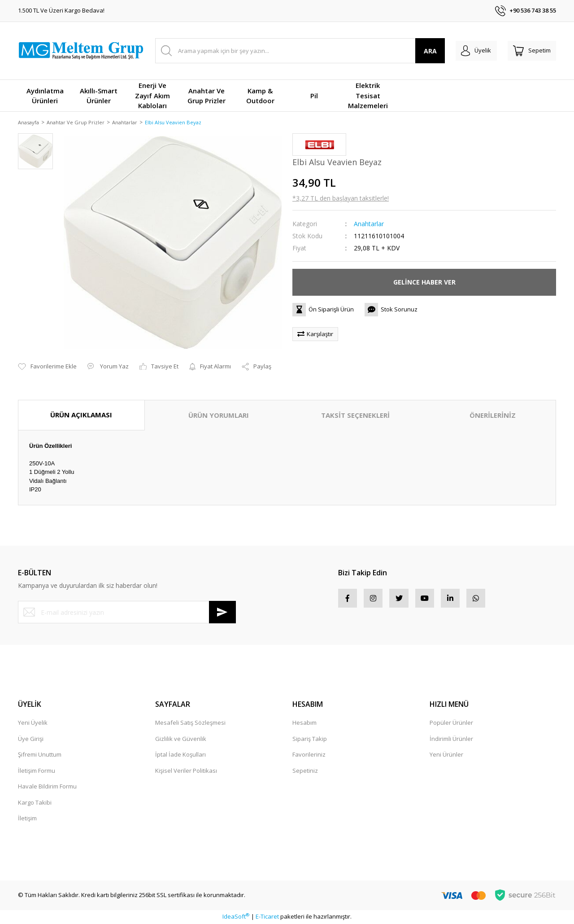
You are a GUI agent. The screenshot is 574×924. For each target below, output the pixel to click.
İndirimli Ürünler (451, 739)
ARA (416, 51)
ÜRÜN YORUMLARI (219, 416)
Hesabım (304, 723)
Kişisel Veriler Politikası (186, 771)
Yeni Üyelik (33, 723)
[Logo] (81, 51)
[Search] (293, 51)
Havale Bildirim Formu (47, 787)
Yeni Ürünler (446, 755)
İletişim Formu (37, 771)
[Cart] (528, 51)
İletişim (27, 819)
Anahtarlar (369, 224)
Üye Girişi (31, 739)
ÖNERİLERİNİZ (493, 416)
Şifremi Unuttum (40, 755)
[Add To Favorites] (47, 368)
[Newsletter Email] (127, 613)
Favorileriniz (309, 755)
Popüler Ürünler (451, 723)
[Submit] (222, 613)
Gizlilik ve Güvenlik (181, 739)
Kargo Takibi (35, 803)
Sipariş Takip (310, 739)
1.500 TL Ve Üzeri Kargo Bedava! (61, 10)
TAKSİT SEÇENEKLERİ (355, 416)
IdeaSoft (236, 917)
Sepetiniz (305, 771)
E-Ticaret (267, 917)
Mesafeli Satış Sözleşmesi (190, 723)
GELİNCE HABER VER (424, 283)
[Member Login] (466, 51)
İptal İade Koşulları (180, 755)
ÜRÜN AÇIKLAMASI (81, 416)
